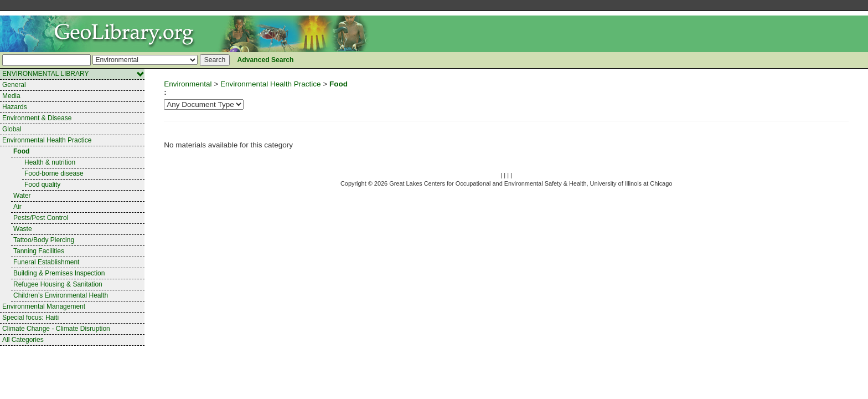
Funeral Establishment (46, 262)
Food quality (42, 185)
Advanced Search (266, 60)
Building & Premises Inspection (59, 273)
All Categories (23, 340)
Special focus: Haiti (30, 318)
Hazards (15, 107)
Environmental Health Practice (47, 140)
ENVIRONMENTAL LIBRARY (73, 74)
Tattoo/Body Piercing (44, 240)
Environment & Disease (37, 118)
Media (11, 96)
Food (21, 151)
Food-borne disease (54, 173)
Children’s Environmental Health (61, 295)
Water (22, 196)
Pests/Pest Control (41, 218)
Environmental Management (44, 306)
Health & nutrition (50, 162)
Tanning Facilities (39, 251)
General (14, 85)
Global (12, 129)
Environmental (188, 84)
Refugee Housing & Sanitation (58, 284)
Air (17, 207)
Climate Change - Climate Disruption (56, 329)
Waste (23, 229)
